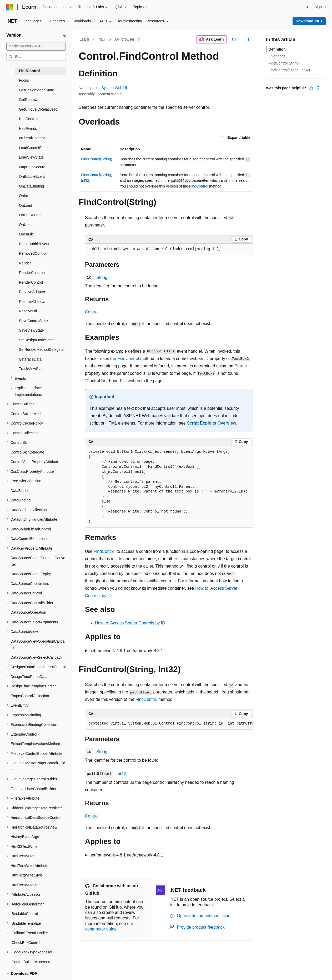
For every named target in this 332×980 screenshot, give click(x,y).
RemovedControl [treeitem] (33, 253)
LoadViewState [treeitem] (31, 157)
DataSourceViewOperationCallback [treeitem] (37, 645)
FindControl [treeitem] (29, 71)
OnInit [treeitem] (24, 196)
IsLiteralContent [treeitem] (32, 138)
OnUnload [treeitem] (27, 225)
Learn (84, 39)
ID (207, 359)
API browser (124, 39)
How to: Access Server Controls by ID (130, 623)
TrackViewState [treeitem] (32, 369)
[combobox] (36, 46)
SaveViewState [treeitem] (31, 330)
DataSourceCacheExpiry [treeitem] (31, 574)
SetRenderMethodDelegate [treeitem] (41, 349)
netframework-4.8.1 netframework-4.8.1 (126, 651)
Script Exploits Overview (212, 423)
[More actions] (249, 40)
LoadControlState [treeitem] (33, 148)
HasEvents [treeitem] (28, 129)
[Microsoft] (10, 7)
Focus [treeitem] (24, 80)
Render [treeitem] (25, 263)
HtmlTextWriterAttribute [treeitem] (29, 866)
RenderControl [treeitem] (31, 282)
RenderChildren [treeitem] (32, 273)
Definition (277, 49)
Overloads (277, 56)
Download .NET (309, 21)
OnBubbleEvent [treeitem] (32, 176)
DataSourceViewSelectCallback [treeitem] (36, 657)
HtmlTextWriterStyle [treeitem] (27, 875)
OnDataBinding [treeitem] (31, 186)
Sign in (320, 7)
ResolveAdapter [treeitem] (32, 292)
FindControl (199, 186)
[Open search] (307, 7)
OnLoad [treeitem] (26, 205)
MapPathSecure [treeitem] (32, 167)
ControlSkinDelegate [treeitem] (27, 452)
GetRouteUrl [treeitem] (29, 100)
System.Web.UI (114, 88)
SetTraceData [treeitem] (30, 359)
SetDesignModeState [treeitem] (36, 340)
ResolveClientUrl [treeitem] (33, 302)
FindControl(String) (97, 159)
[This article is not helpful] (318, 88)
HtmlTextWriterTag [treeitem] (26, 885)
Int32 (121, 774)
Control (92, 312)
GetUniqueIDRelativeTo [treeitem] (38, 109)
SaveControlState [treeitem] (33, 321)
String (102, 277)
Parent (241, 366)
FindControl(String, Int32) (289, 70)
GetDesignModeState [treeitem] (37, 90)
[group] (169, 724)
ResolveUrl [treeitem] (28, 311)
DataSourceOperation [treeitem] (28, 612)
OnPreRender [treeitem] (30, 215)
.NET (102, 39)
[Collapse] (64, 35)
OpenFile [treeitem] (26, 234)
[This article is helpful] (311, 88)
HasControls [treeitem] (29, 119)
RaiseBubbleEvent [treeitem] (34, 244)
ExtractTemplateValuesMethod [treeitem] (35, 744)
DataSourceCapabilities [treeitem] (30, 584)
